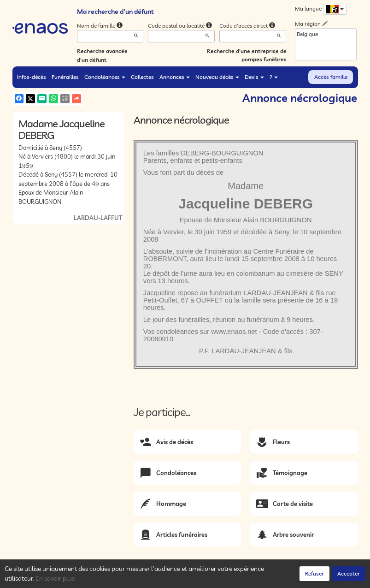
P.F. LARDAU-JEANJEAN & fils (246, 351)
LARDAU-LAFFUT (98, 218)
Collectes (142, 77)
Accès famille (331, 77)
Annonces (175, 77)
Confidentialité (105, 578)
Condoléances (105, 77)
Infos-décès (32, 77)
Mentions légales (177, 578)
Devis (254, 77)
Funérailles (65, 77)
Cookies (139, 578)
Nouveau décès (217, 77)
